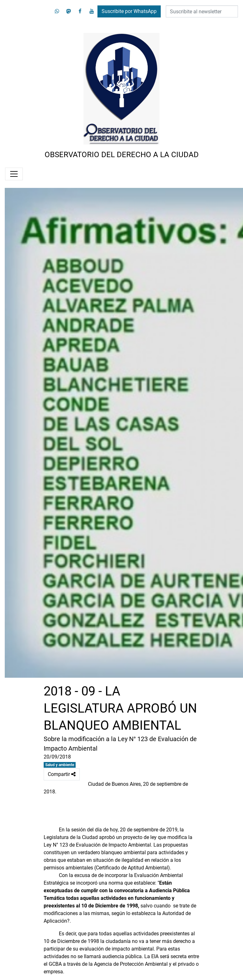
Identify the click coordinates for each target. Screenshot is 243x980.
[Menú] (14, 174)
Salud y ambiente (60, 765)
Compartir (62, 774)
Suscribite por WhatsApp (129, 11)
